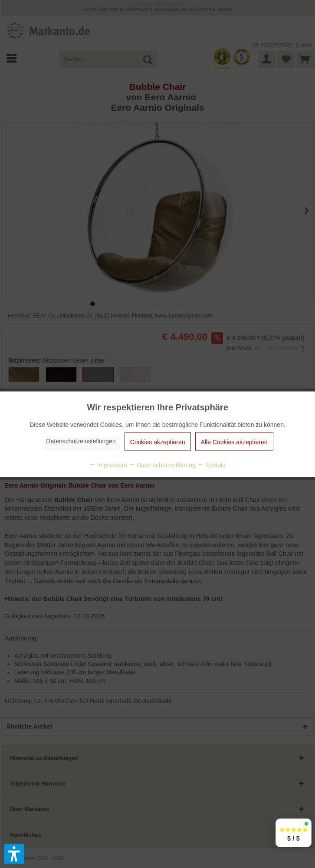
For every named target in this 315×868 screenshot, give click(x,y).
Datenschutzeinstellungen (81, 441)
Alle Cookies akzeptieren (234, 442)
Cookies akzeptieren (158, 442)
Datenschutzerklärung (162, 465)
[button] (14, 854)
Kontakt (212, 465)
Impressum (108, 465)
